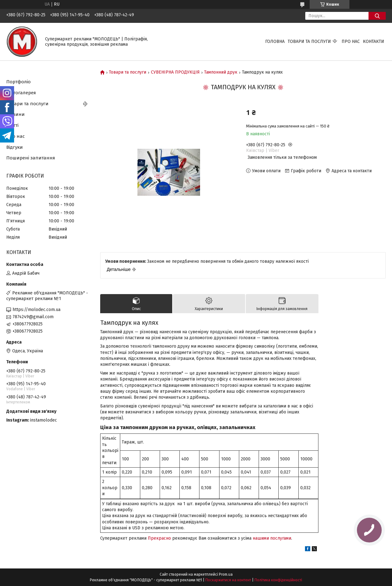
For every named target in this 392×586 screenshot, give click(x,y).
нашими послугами (272, 538)
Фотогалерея (21, 93)
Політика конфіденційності (278, 580)
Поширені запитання (31, 158)
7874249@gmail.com (33, 317)
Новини (15, 114)
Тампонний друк (221, 72)
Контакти (374, 41)
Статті (12, 125)
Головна (275, 41)
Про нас (351, 41)
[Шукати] (377, 16)
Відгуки (15, 147)
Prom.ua (226, 574)
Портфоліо (18, 82)
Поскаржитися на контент (228, 580)
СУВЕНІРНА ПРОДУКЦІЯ (175, 72)
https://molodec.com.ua (36, 310)
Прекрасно (159, 538)
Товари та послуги (309, 41)
